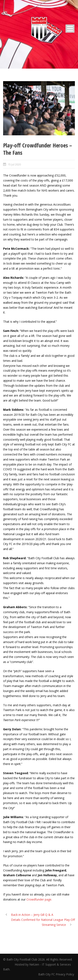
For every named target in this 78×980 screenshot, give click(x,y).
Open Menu (70, 29)
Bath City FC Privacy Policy (57, 974)
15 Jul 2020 (14, 164)
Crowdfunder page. (39, 899)
